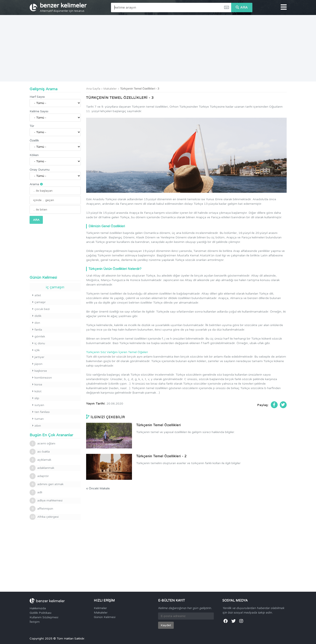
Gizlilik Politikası (40, 613)
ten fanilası (41, 412)
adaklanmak (42, 468)
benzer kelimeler (63, 7)
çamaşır (39, 302)
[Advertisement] (158, 48)
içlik (36, 350)
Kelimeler (100, 608)
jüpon (37, 364)
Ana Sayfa (93, 89)
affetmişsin (41, 509)
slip (36, 398)
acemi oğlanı (42, 444)
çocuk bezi (41, 309)
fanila (37, 330)
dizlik (37, 316)
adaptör (39, 476)
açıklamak (40, 460)
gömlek (39, 336)
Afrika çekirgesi (44, 517)
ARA (242, 8)
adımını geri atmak (46, 484)
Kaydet (166, 625)
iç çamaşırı (55, 287)
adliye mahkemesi (46, 501)
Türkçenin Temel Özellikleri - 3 (140, 89)
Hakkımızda (38, 608)
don (36, 323)
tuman (38, 419)
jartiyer (38, 357)
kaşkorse (40, 371)
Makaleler (110, 89)
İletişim (35, 622)
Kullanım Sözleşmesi (44, 617)
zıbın (37, 426)
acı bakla (40, 452)
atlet (37, 295)
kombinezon (42, 378)
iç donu (39, 343)
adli (36, 492)
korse (37, 384)
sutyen (38, 405)
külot (37, 391)
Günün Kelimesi (105, 617)
